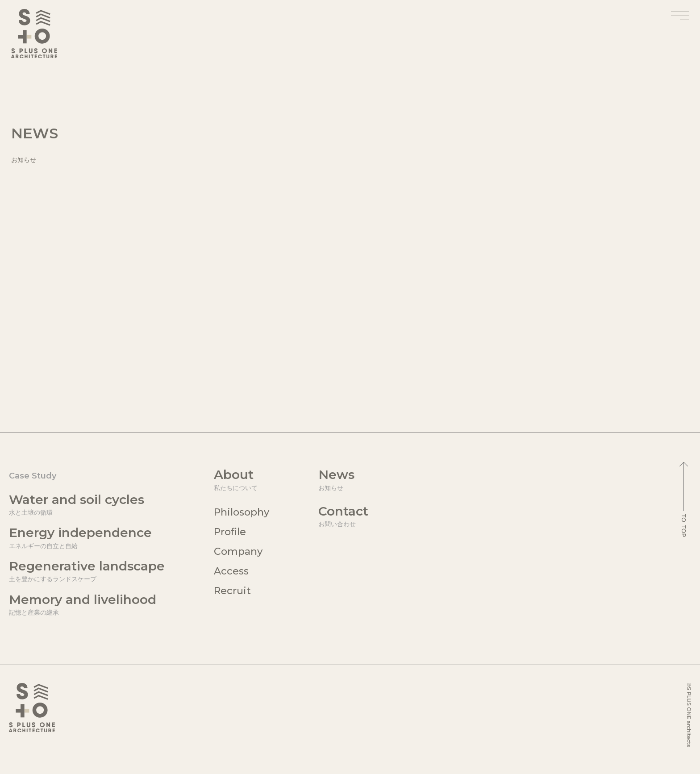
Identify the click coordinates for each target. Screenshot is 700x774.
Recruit (232, 591)
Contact (343, 516)
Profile (230, 532)
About (242, 480)
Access (231, 571)
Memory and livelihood (87, 605)
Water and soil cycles (87, 505)
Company (238, 551)
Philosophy (242, 512)
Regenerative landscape (87, 571)
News (343, 480)
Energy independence (87, 538)
